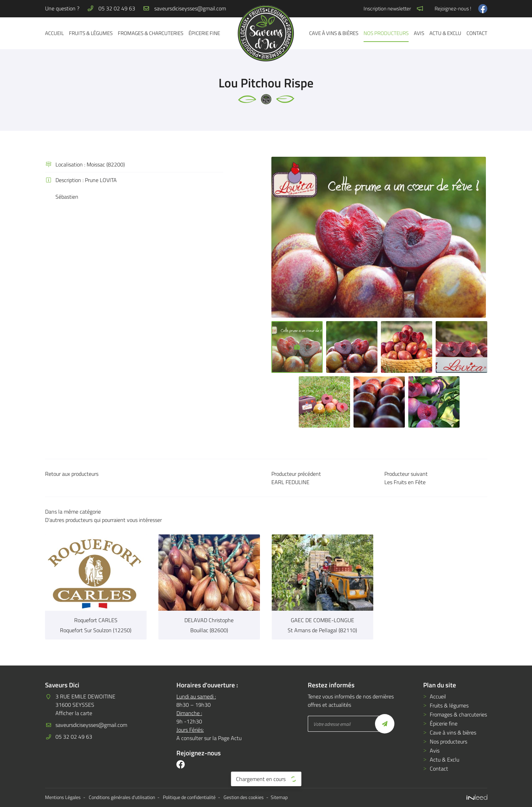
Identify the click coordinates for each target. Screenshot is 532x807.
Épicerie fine (204, 33)
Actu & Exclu (445, 33)
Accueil (54, 33)
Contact (477, 33)
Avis (419, 33)
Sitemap (279, 797)
